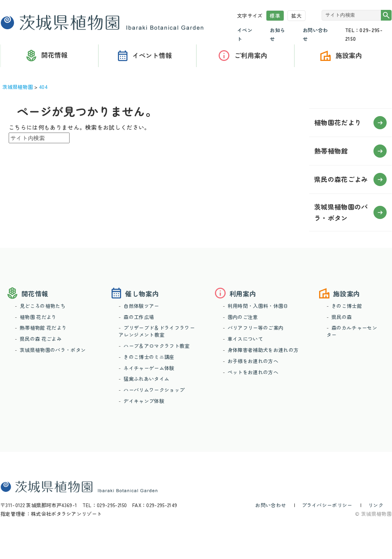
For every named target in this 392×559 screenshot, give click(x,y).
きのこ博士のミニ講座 (149, 357)
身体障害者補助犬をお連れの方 (263, 350)
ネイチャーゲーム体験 (149, 368)
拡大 (296, 15)
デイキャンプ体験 (144, 401)
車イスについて (245, 339)
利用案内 (245, 56)
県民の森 (342, 317)
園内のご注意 (243, 317)
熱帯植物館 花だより (43, 327)
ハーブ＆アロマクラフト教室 (156, 346)
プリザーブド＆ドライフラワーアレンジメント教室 (156, 331)
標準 (275, 15)
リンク (376, 505)
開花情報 (35, 293)
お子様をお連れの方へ (253, 361)
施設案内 (346, 293)
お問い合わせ (271, 505)
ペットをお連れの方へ (253, 372)
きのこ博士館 (347, 306)
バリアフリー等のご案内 (256, 327)
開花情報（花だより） (49, 56)
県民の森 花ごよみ (41, 339)
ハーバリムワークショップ (154, 390)
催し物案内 (147, 56)
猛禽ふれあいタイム (146, 378)
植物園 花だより (38, 317)
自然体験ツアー (141, 306)
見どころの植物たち (43, 306)
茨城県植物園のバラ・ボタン (53, 350)
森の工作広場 (139, 317)
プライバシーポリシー (327, 505)
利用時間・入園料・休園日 (258, 306)
